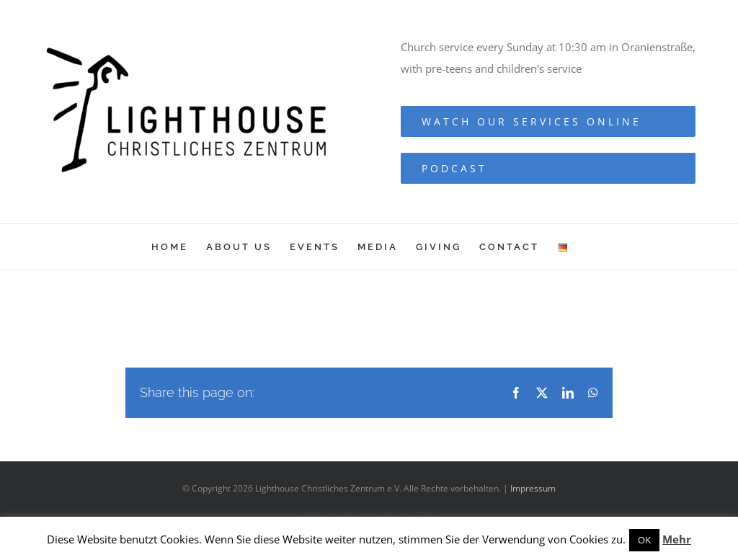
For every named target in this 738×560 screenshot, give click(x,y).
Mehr (677, 539)
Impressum (533, 488)
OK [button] (644, 540)
